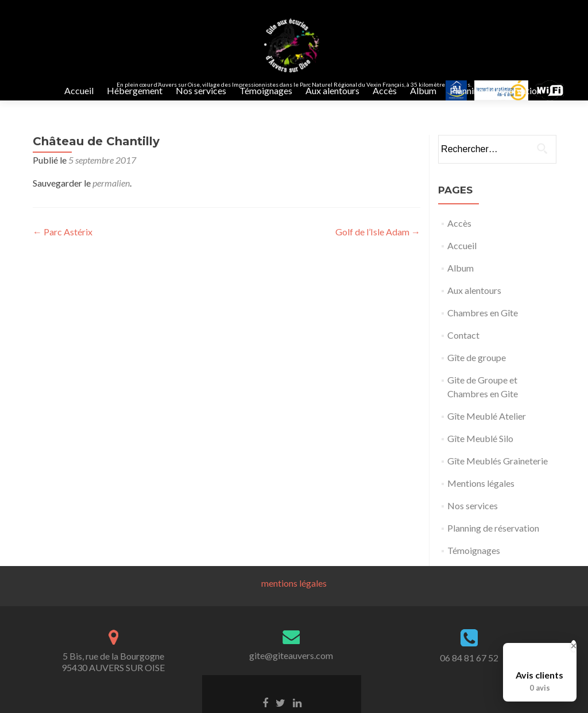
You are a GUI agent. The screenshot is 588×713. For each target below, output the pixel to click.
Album (423, 90)
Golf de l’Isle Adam (378, 243)
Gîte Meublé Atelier (487, 427)
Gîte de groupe (477, 369)
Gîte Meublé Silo (480, 450)
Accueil (79, 90)
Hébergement (135, 90)
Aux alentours (332, 90)
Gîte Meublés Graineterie (498, 472)
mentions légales (294, 594)
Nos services (201, 90)
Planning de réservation (496, 90)
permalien (111, 194)
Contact (463, 346)
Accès (385, 90)
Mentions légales (481, 495)
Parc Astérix (63, 243)
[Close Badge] (574, 646)
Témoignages (266, 90)
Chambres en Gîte (483, 324)
